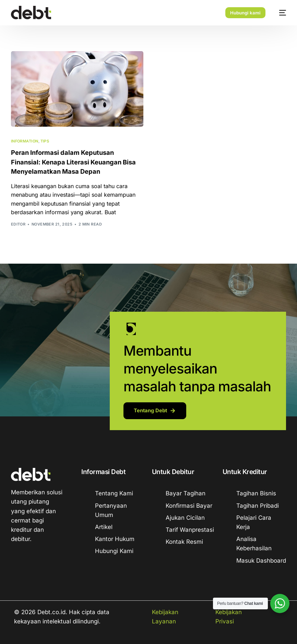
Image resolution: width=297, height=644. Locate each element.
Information (25, 141)
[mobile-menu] (279, 13)
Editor (18, 224)
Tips (45, 141)
